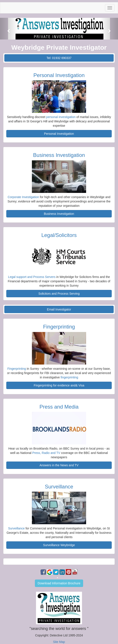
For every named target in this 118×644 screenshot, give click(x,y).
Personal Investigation (59, 75)
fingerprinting (69, 377)
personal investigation (61, 117)
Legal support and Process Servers (32, 277)
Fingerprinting (59, 327)
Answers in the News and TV (59, 465)
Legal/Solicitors (59, 235)
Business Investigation (59, 155)
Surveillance (59, 487)
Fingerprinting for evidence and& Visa (59, 385)
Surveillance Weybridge (59, 545)
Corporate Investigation (23, 197)
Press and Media (59, 407)
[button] (9, 29)
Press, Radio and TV (46, 453)
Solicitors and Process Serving (59, 294)
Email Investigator (59, 309)
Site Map (59, 642)
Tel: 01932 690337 (59, 58)
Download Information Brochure (59, 583)
